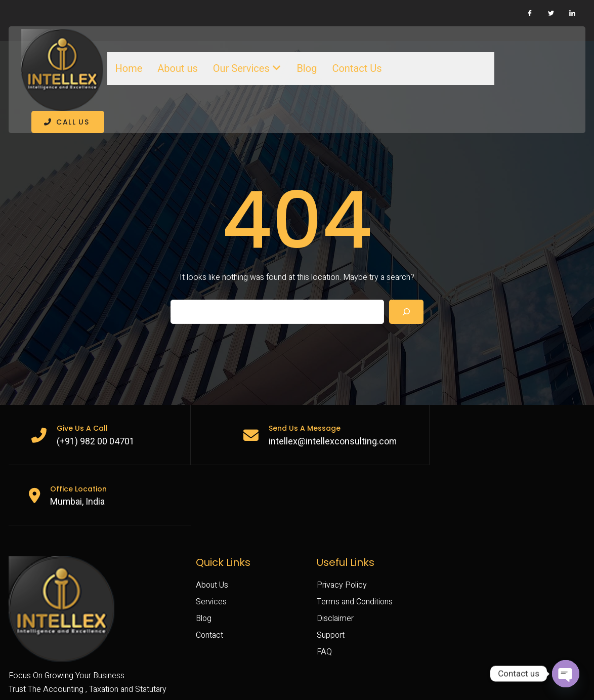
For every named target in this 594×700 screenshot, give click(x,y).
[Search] (406, 289)
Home (125, 67)
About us (175, 67)
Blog (304, 67)
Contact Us (354, 67)
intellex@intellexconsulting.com (323, 418)
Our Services (244, 67)
